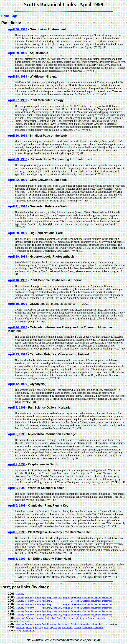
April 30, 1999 (18, 29)
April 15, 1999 (18, 304)
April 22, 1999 (18, 180)
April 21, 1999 (18, 206)
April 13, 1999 (18, 354)
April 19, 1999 (18, 257)
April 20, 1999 (18, 233)
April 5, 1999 (17, 506)
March (38, 597)
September (76, 597)
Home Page (9, 16)
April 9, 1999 (17, 408)
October (86, 597)
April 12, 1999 (18, 384)
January (20, 594)
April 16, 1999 (18, 280)
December (107, 597)
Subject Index (29, 630)
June (55, 597)
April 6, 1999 (17, 488)
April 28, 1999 (18, 77)
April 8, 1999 (17, 434)
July (60, 597)
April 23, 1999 (18, 159)
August (66, 597)
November (96, 597)
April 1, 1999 (17, 559)
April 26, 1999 (18, 136)
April (44, 597)
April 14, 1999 (18, 327)
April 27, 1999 (18, 100)
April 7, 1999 (17, 464)
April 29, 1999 (18, 53)
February (29, 597)
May (49, 597)
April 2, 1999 (17, 532)
